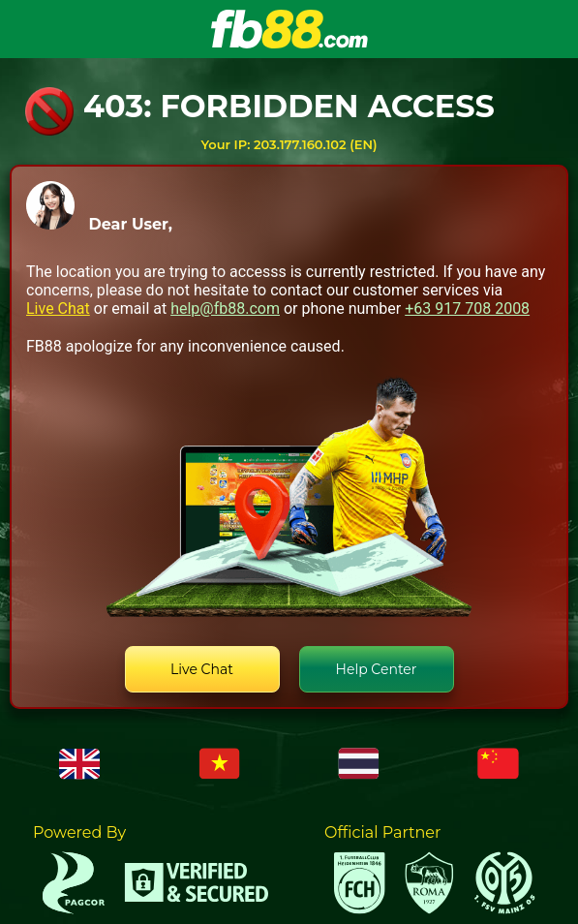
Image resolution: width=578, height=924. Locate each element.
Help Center (377, 669)
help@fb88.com (225, 308)
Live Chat (58, 308)
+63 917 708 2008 (467, 308)
